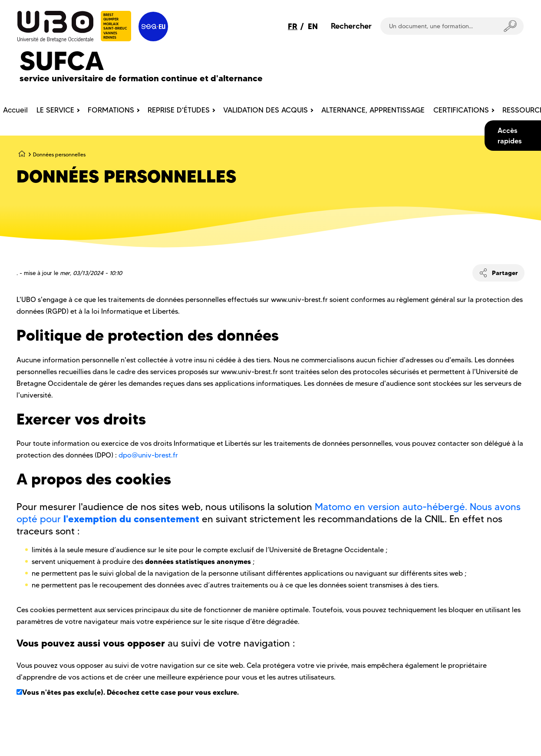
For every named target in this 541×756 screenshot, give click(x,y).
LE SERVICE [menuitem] (55, 110)
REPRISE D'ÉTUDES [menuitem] (179, 110)
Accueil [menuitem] (15, 110)
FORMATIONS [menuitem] (111, 110)
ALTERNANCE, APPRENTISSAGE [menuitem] (373, 110)
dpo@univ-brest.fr (148, 455)
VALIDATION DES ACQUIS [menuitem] (266, 110)
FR (293, 26)
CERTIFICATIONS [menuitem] (461, 110)
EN (313, 26)
